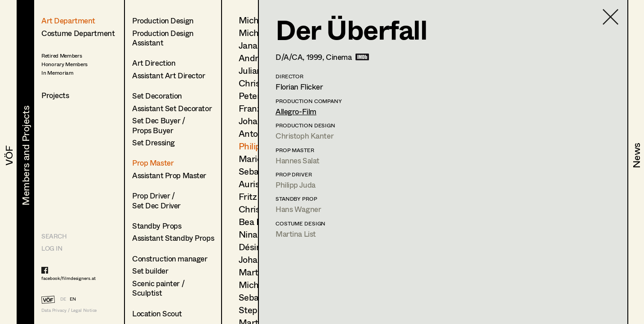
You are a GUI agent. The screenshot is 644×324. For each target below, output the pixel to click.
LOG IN (52, 248)
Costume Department (78, 33)
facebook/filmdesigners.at (69, 278)
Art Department (68, 20)
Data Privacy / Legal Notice (69, 310)
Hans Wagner (298, 209)
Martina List (296, 234)
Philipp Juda (295, 185)
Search (54, 236)
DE (63, 299)
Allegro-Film (296, 111)
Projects (55, 95)
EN (73, 299)
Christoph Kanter (304, 136)
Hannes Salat (298, 160)
